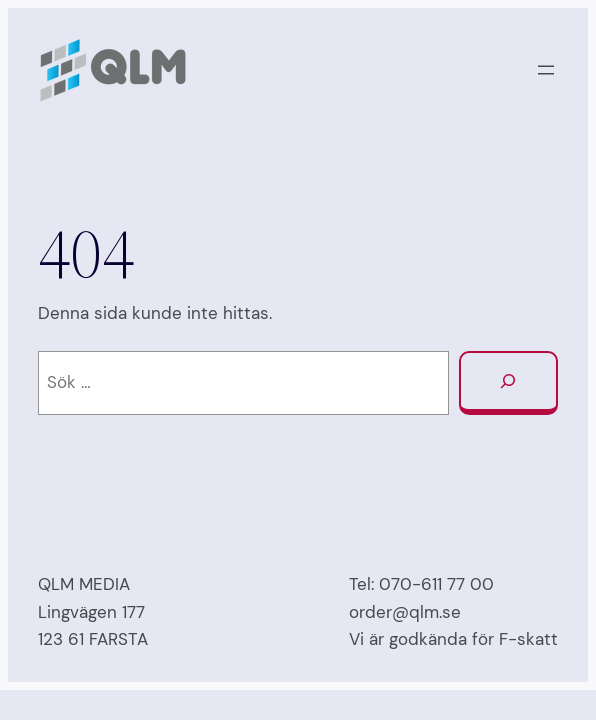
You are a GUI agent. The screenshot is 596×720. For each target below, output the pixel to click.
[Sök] (509, 383)
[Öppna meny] (546, 70)
